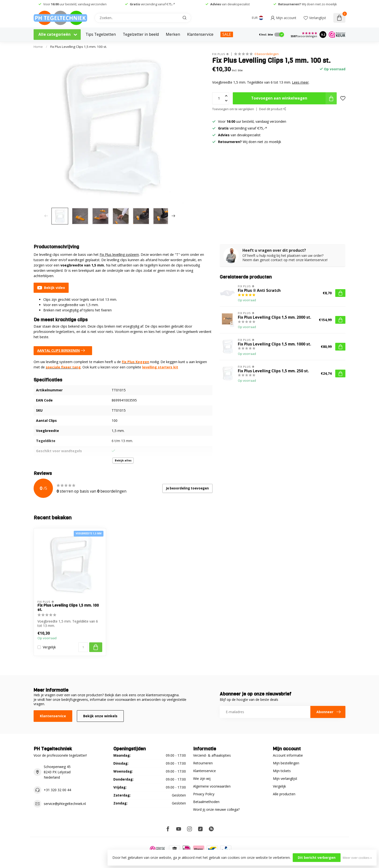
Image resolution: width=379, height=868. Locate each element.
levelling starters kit (160, 367)
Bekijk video (51, 288)
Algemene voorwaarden (212, 786)
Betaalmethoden (206, 802)
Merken (173, 34)
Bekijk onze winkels (100, 716)
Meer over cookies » (357, 858)
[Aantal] (83, 647)
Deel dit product (273, 109)
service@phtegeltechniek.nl (65, 804)
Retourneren (203, 763)
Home (38, 47)
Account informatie (288, 755)
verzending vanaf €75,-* (152, 4)
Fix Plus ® (221, 54)
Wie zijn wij (202, 778)
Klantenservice (200, 34)
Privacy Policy (204, 794)
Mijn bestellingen (286, 763)
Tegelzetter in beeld (141, 34)
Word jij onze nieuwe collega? (216, 809)
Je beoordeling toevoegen (187, 488)
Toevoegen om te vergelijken (233, 109)
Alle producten (284, 794)
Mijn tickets (282, 771)
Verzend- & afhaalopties (212, 755)
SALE (227, 34)
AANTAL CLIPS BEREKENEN (62, 351)
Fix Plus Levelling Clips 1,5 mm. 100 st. (79, 47)
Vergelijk (49, 647)
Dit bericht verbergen (317, 857)
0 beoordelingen (267, 54)
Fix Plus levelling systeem (119, 255)
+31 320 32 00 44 (57, 790)
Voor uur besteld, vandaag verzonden (75, 4)
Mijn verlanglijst (285, 778)
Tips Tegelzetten (101, 34)
